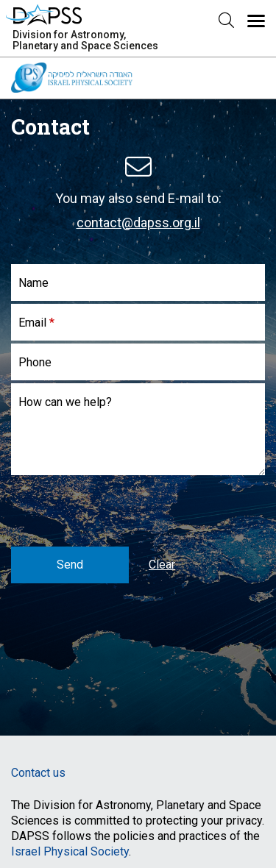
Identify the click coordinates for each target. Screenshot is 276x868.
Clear (162, 565)
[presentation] (123, 507)
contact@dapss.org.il (138, 223)
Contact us (38, 773)
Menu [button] (167, 28)
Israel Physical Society (70, 851)
